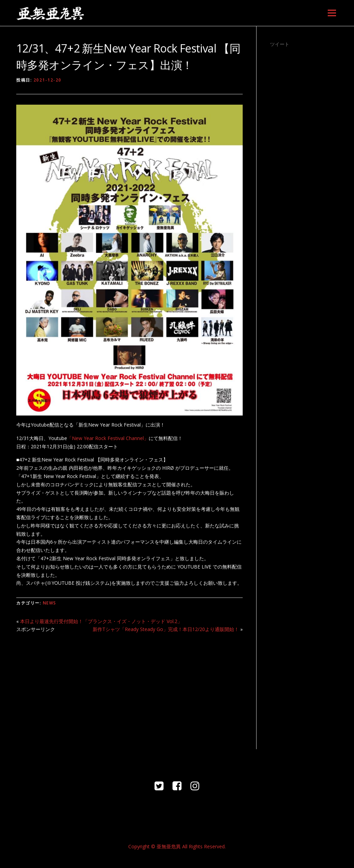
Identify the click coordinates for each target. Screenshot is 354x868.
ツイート (280, 44)
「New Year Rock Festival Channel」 (108, 438)
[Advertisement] (129, 687)
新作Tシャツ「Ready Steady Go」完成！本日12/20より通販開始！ (166, 629)
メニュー (332, 13)
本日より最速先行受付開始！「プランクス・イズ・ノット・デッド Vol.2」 (101, 621)
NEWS (50, 603)
